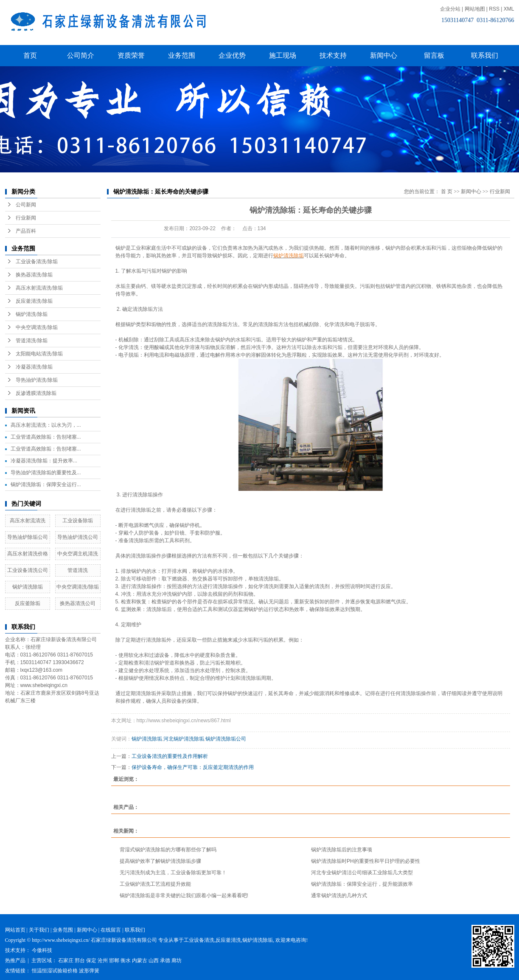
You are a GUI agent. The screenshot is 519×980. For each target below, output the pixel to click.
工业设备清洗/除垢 (37, 262)
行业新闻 (26, 218)
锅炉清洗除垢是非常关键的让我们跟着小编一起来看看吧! (184, 896)
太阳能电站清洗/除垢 (39, 354)
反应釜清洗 (228, 940)
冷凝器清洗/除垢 (34, 367)
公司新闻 (26, 205)
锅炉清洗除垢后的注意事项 (342, 850)
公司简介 (81, 55)
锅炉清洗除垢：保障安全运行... (46, 484)
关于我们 (39, 930)
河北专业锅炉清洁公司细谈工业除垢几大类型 (362, 873)
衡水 (126, 960)
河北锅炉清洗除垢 (184, 739)
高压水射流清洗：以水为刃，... (46, 425)
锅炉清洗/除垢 (32, 314)
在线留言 (111, 930)
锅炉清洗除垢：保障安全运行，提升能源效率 (362, 884)
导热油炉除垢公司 (28, 537)
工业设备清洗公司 (28, 570)
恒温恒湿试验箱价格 (55, 971)
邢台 (80, 960)
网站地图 (475, 9)
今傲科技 (42, 950)
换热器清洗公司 (78, 603)
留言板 (434, 55)
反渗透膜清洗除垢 (36, 393)
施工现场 (283, 55)
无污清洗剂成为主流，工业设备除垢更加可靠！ (173, 873)
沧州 (103, 960)
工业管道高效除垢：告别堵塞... (46, 437)
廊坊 (177, 960)
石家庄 (66, 960)
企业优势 (232, 55)
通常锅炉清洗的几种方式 (339, 896)
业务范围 (182, 55)
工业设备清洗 (199, 940)
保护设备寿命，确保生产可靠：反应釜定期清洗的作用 (193, 767)
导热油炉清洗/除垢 (37, 380)
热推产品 (15, 960)
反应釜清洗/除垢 (34, 301)
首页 (30, 55)
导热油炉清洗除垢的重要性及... (46, 473)
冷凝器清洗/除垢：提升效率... (44, 461)
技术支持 (333, 55)
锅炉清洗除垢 (28, 587)
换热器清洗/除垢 (34, 275)
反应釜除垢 (28, 603)
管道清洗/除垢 (32, 341)
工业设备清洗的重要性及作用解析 (170, 756)
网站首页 (15, 930)
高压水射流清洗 (28, 521)
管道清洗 (78, 570)
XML (509, 9)
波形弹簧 (89, 971)
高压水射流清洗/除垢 (39, 288)
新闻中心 (384, 55)
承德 (165, 960)
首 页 (447, 191)
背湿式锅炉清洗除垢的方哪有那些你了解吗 (168, 850)
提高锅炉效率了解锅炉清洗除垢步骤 (160, 861)
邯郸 (114, 960)
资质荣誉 (131, 55)
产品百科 (26, 231)
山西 (154, 960)
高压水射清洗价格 (28, 554)
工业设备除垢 (78, 521)
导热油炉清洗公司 (78, 537)
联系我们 (485, 55)
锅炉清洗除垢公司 (226, 739)
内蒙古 (140, 960)
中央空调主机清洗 (78, 554)
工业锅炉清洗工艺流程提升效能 (155, 884)
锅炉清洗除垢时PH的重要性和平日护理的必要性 (366, 861)
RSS (494, 9)
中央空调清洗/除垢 (37, 327)
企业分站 (450, 9)
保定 (91, 960)
